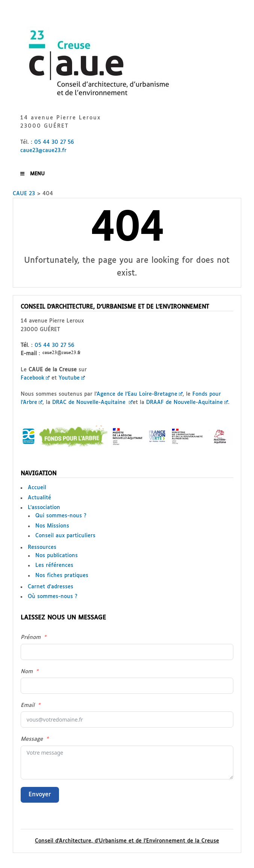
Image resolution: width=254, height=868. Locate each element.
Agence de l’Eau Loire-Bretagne (140, 394)
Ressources (42, 547)
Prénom (31, 637)
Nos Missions (52, 526)
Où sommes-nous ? (53, 597)
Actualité (39, 498)
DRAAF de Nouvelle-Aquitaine (187, 402)
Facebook (35, 378)
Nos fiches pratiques (62, 576)
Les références (54, 565)
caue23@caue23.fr (43, 151)
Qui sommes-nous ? (61, 516)
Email (28, 705)
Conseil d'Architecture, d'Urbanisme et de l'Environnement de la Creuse (127, 841)
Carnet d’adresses (51, 587)
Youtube (72, 378)
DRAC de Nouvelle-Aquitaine (92, 402)
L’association (44, 508)
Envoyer (40, 795)
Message (32, 739)
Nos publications (57, 556)
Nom (27, 672)
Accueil (37, 488)
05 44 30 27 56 (54, 142)
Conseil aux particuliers (65, 536)
